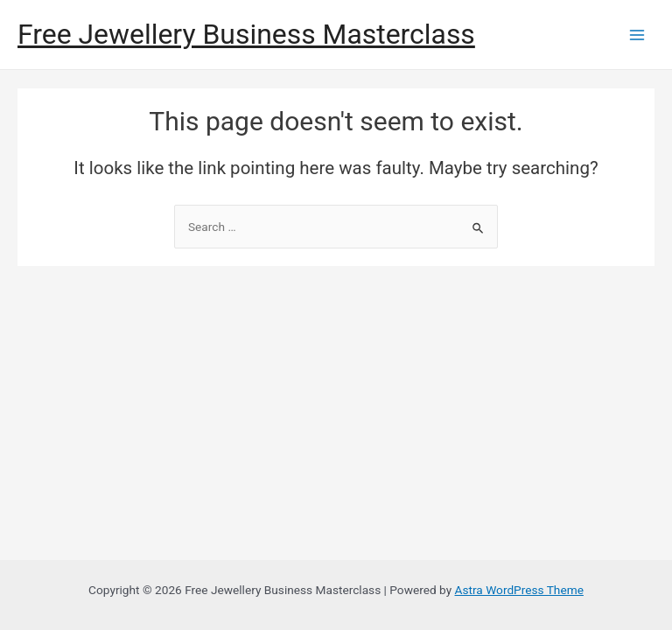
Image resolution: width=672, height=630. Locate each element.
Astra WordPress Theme (519, 590)
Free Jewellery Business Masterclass (246, 34)
